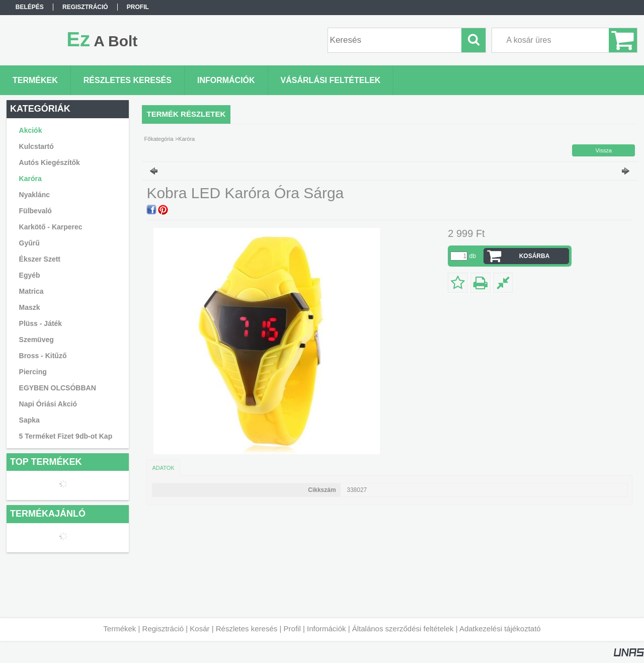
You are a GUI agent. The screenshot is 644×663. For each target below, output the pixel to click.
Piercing (33, 372)
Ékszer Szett (40, 259)
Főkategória (159, 139)
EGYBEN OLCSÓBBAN (58, 388)
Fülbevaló (35, 211)
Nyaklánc (34, 195)
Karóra (30, 179)
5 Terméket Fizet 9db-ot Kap (66, 436)
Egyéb (30, 275)
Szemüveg (36, 340)
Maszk (30, 307)
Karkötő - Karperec (51, 227)
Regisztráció (163, 629)
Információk (327, 629)
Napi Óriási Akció (48, 404)
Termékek (119, 629)
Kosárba (535, 256)
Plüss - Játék (41, 323)
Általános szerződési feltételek (403, 629)
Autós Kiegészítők (50, 162)
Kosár (199, 629)
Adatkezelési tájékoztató (500, 629)
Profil (292, 629)
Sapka (29, 420)
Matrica (31, 291)
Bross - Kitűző (43, 356)
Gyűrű (29, 243)
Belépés (30, 7)
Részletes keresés (247, 629)
